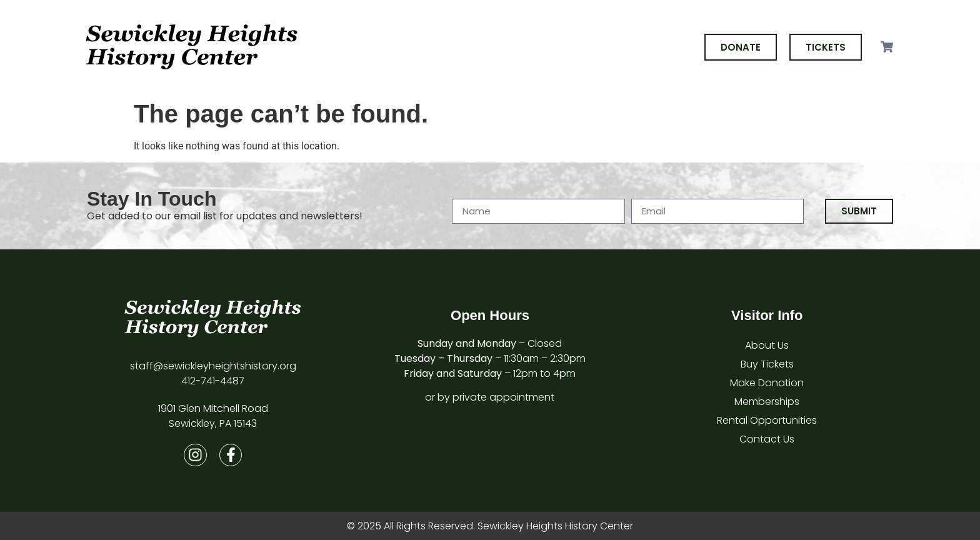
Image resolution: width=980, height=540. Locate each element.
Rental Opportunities (767, 420)
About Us (767, 345)
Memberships (767, 402)
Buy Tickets (767, 364)
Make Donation (767, 383)
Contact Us (767, 439)
